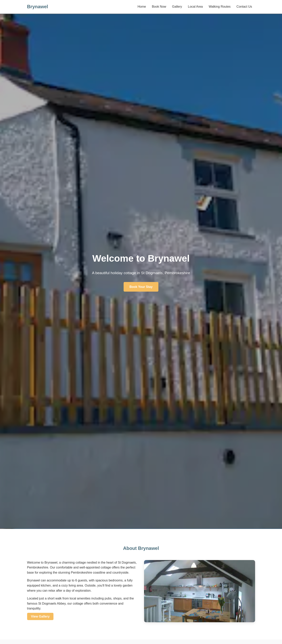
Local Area (195, 7)
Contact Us (244, 7)
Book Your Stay (141, 287)
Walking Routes (220, 7)
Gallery (177, 7)
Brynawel (38, 7)
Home (142, 7)
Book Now (159, 7)
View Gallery (40, 616)
